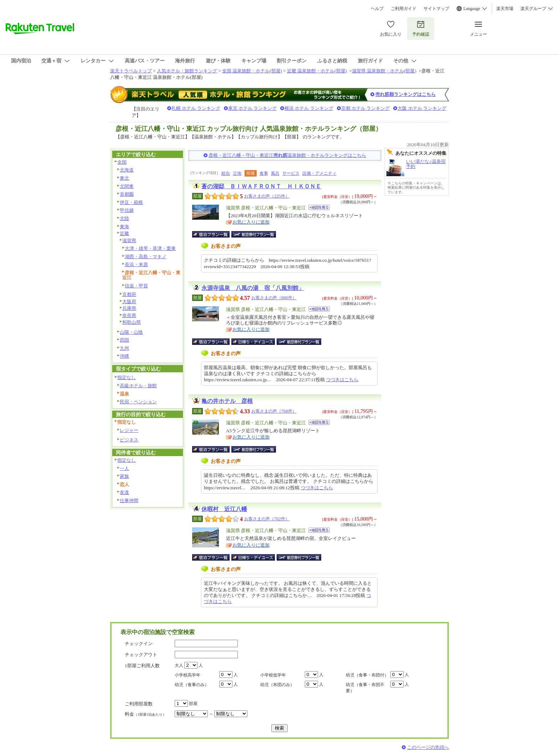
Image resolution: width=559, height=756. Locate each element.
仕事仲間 (129, 500)
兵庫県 (129, 308)
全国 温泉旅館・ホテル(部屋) (252, 71)
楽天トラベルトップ (131, 71)
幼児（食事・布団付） (367, 675)
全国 (122, 162)
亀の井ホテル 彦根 (227, 401)
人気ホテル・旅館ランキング (187, 71)
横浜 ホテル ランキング (309, 108)
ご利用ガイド (404, 9)
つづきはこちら (342, 380)
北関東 (127, 186)
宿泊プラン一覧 (214, 234)
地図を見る (319, 207)
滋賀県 (129, 241)
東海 (124, 227)
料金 (145, 714)
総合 (226, 173)
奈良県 (129, 315)
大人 (179, 665)
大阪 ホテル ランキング (422, 108)
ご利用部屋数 (139, 704)
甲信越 (127, 210)
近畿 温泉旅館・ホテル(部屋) (317, 71)
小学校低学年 (273, 675)
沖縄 (124, 356)
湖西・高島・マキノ (146, 257)
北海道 (127, 170)
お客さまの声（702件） (267, 519)
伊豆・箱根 (131, 202)
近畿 (124, 233)
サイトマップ (436, 9)
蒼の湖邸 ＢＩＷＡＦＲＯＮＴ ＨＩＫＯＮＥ (261, 186)
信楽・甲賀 (136, 286)
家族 (124, 476)
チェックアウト (141, 655)
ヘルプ (377, 9)
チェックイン (139, 643)
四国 (124, 340)
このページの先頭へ (428, 747)
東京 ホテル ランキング (253, 108)
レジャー (129, 430)
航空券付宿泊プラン (254, 234)
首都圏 (127, 194)
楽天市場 (505, 9)
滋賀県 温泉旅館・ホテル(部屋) (384, 71)
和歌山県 (132, 322)
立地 (237, 173)
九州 (124, 348)
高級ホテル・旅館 (138, 386)
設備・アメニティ (319, 173)
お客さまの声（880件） (274, 298)
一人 (124, 468)
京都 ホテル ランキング (366, 108)
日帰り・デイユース (254, 342)
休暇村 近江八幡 (224, 509)
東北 (124, 178)
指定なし (127, 377)
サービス (291, 173)
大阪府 (129, 302)
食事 (264, 173)
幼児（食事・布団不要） (365, 688)
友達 (124, 492)
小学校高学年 (188, 675)
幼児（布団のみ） (277, 685)
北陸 (124, 218)
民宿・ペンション (138, 402)
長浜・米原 (136, 264)
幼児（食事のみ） (192, 685)
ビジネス (129, 440)
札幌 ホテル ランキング (196, 108)
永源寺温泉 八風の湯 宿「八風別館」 (253, 288)
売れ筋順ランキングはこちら (406, 94)
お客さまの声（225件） (267, 196)
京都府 (129, 294)
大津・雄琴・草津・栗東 (150, 248)
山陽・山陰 (131, 332)
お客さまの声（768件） (274, 411)
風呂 (275, 173)
